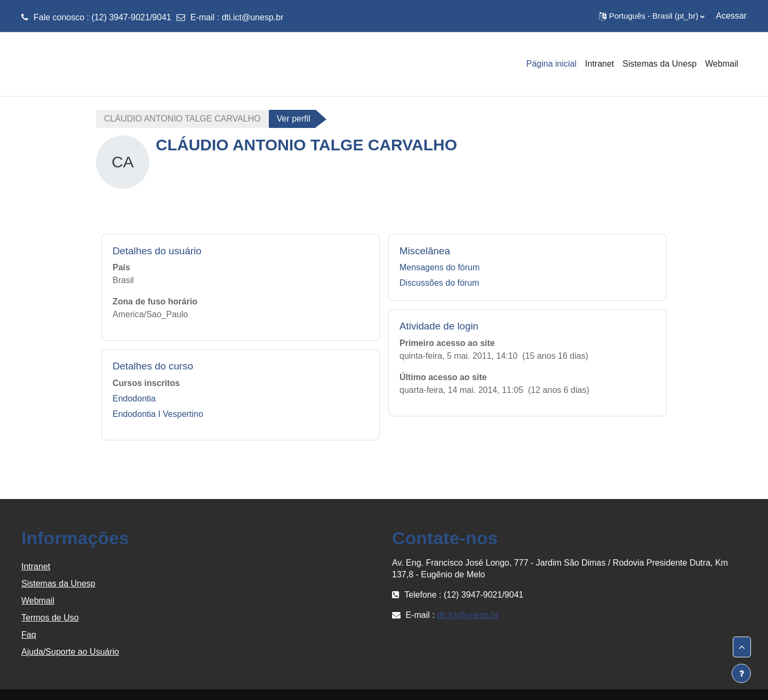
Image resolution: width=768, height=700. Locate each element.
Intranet (36, 566)
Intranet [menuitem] (599, 64)
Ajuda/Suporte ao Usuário (70, 652)
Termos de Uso (50, 618)
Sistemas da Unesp (58, 584)
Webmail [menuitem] (722, 64)
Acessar (731, 16)
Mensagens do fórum (439, 267)
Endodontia (134, 399)
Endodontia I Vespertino (158, 414)
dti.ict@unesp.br (253, 17)
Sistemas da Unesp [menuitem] (659, 64)
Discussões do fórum (439, 283)
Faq (29, 635)
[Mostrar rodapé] (741, 673)
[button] (652, 16)
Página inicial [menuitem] (551, 64)
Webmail (38, 601)
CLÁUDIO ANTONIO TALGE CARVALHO (182, 119)
